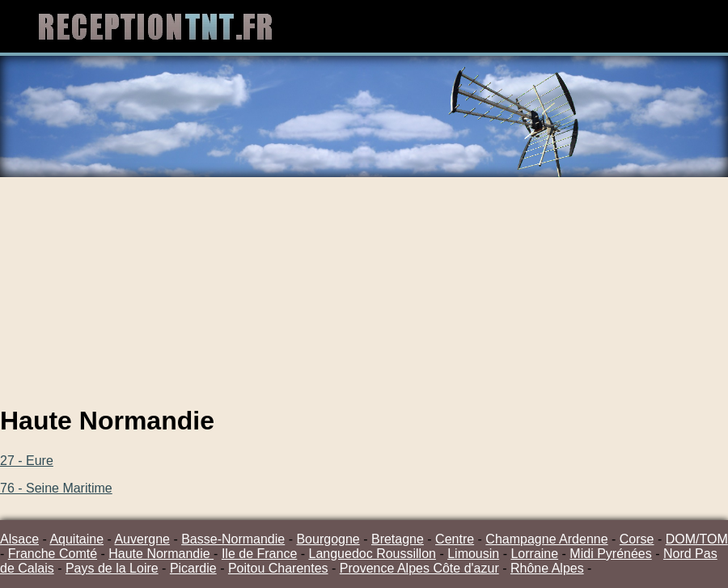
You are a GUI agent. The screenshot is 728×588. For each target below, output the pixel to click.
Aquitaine (76, 539)
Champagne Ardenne (546, 539)
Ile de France (259, 554)
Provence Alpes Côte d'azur (419, 568)
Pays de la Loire (112, 568)
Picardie (193, 568)
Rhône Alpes (547, 568)
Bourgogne (328, 539)
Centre (455, 539)
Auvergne (142, 539)
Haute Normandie (161, 554)
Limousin (473, 554)
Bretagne (398, 539)
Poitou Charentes (278, 568)
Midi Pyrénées (610, 554)
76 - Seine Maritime (56, 488)
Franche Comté (53, 554)
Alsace (19, 539)
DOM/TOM (697, 539)
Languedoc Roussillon (372, 554)
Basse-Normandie (233, 539)
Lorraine (534, 554)
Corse (637, 539)
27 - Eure (27, 461)
